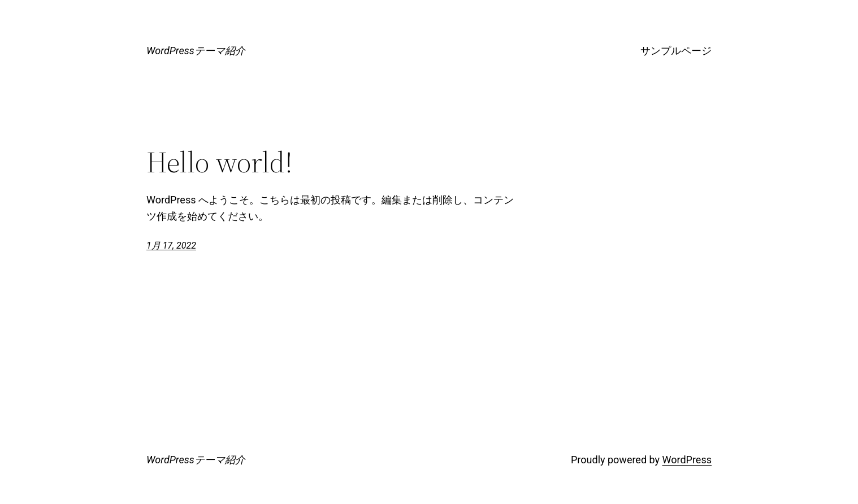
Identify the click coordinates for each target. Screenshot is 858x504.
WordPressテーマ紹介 (196, 51)
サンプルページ (676, 51)
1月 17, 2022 (171, 246)
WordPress (687, 460)
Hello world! (220, 162)
